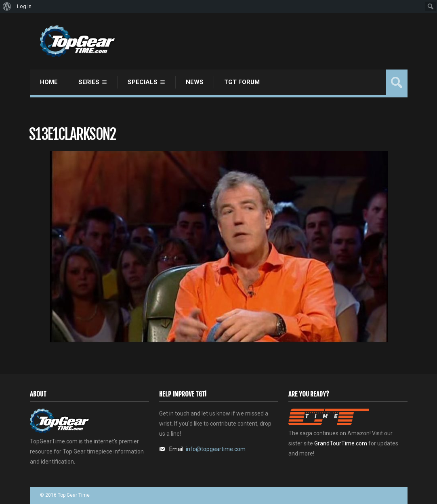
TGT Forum (242, 82)
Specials (143, 82)
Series (89, 82)
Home (49, 82)
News (195, 82)
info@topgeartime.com (216, 449)
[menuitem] (7, 6)
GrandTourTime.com (341, 443)
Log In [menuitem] (24, 6)
